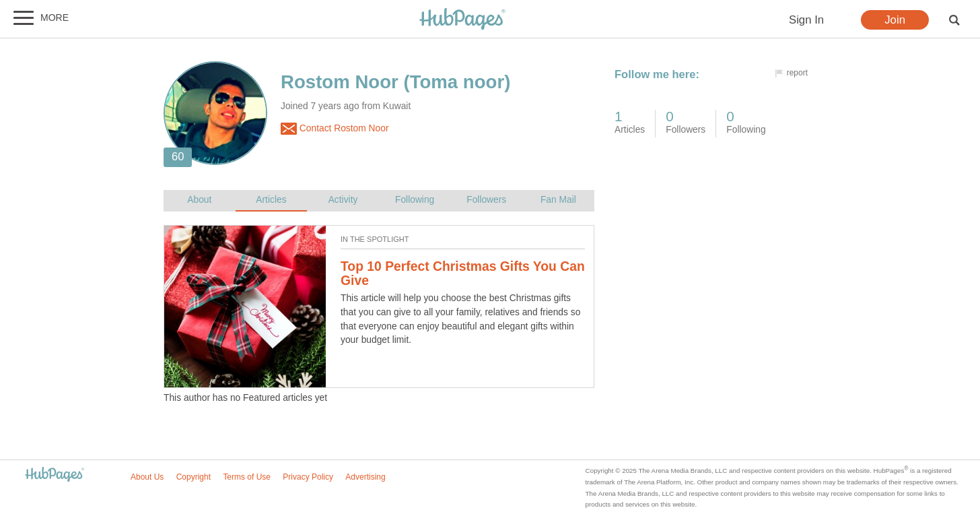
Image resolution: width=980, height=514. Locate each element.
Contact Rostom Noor (335, 129)
